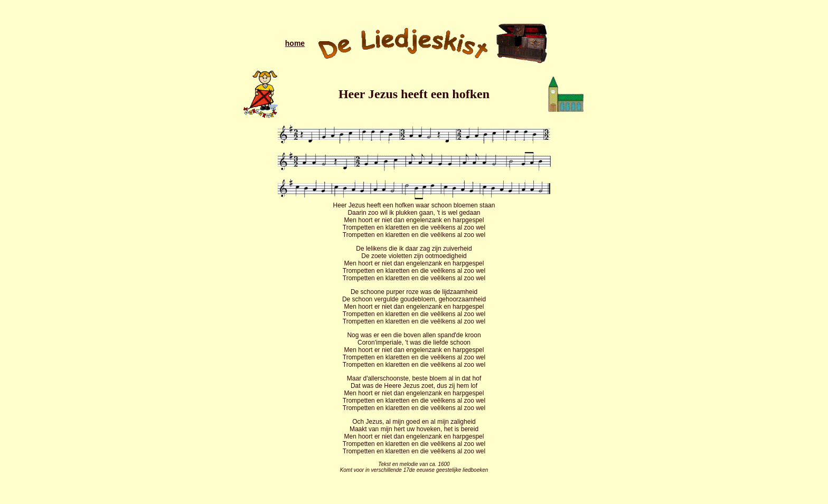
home (295, 43)
